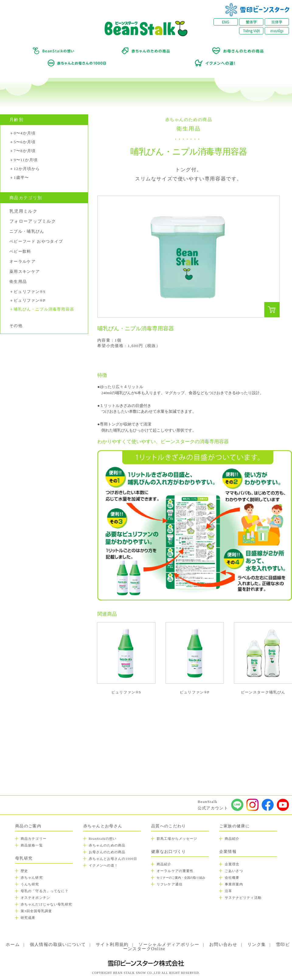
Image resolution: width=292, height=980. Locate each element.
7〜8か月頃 (25, 151)
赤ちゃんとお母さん (103, 826)
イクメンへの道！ (104, 865)
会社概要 (232, 877)
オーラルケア (23, 261)
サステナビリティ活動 (243, 898)
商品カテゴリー (34, 839)
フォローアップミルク (33, 221)
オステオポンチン (35, 898)
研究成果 (28, 918)
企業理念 (232, 864)
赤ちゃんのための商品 (107, 845)
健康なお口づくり (169, 851)
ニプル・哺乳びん (27, 231)
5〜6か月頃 (25, 142)
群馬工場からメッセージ (177, 839)
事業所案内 (234, 884)
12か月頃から (27, 169)
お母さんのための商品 (107, 852)
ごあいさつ (234, 871)
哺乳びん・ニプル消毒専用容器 (44, 309)
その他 (16, 326)
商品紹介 (164, 864)
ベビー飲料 (20, 251)
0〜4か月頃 (25, 133)
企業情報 (228, 851)
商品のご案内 (28, 826)
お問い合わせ (223, 945)
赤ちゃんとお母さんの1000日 (113, 859)
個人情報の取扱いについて (58, 945)
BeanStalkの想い (103, 839)
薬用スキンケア (25, 271)
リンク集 (257, 945)
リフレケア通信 (170, 884)
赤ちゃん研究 (32, 877)
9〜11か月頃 (26, 160)
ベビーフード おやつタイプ (36, 241)
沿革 (228, 891)
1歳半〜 (21, 178)
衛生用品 (18, 281)
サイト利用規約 (112, 945)
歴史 (24, 871)
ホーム (13, 945)
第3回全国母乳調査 (36, 911)
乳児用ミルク (23, 211)
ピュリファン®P (30, 301)
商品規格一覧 (32, 845)
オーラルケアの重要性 (175, 871)
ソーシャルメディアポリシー (169, 945)
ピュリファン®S (30, 292)
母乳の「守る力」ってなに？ (45, 891)
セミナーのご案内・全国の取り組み (181, 878)
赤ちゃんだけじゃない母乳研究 (46, 904)
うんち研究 (30, 884)
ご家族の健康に (235, 826)
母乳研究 (24, 858)
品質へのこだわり (169, 826)
